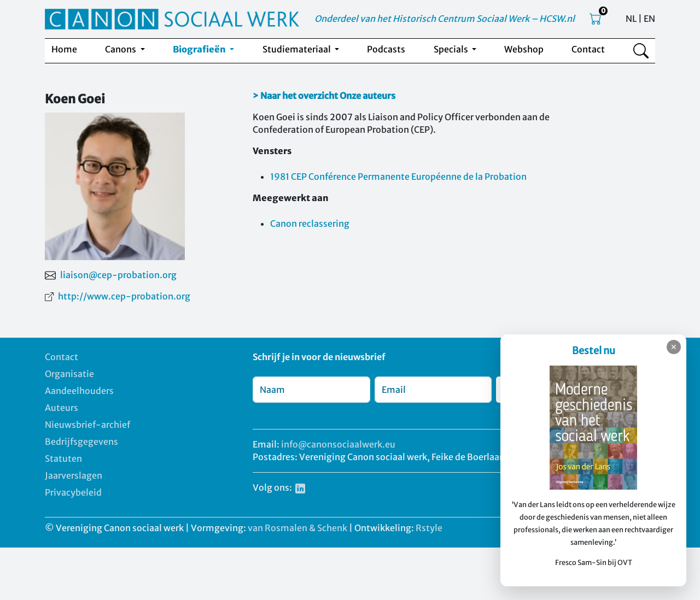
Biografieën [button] (200, 49)
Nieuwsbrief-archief (87, 425)
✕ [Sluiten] (674, 347)
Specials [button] (452, 49)
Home (64, 49)
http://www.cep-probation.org (124, 296)
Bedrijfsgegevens (81, 442)
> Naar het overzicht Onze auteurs (324, 96)
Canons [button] (121, 49)
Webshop (524, 49)
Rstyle (429, 528)
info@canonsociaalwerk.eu (338, 444)
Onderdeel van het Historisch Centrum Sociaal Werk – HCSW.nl (445, 19)
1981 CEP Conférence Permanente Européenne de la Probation (398, 177)
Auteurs (62, 408)
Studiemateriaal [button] (297, 49)
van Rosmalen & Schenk (297, 528)
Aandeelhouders (79, 391)
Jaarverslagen (74, 475)
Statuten (63, 458)
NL (631, 19)
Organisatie (69, 374)
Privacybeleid (73, 492)
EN (649, 19)
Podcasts (386, 49)
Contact (588, 49)
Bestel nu (594, 351)
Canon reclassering (310, 223)
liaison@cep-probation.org (118, 275)
